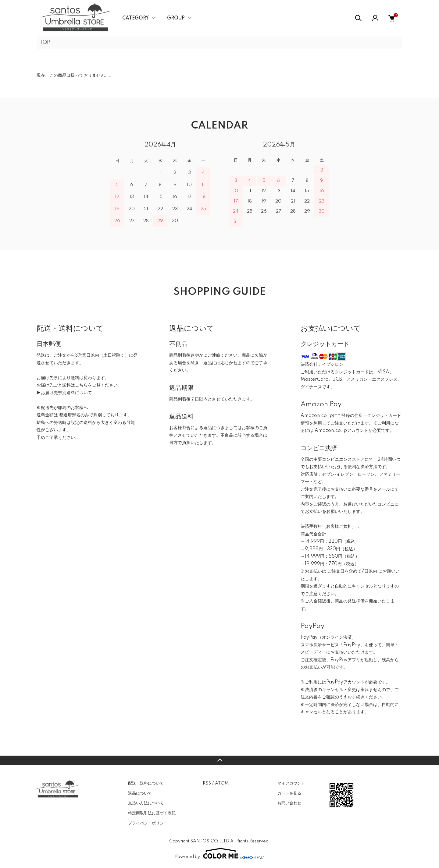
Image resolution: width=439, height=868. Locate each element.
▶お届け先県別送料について (64, 393)
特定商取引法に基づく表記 (152, 813)
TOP (45, 43)
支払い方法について (146, 803)
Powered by (220, 853)
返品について (140, 793)
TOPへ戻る (220, 760)
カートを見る (289, 793)
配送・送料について (146, 783)
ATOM (222, 783)
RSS (207, 783)
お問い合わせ (289, 803)
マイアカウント (291, 783)
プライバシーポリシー (148, 823)
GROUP (176, 18)
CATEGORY (136, 18)
